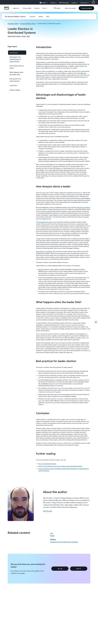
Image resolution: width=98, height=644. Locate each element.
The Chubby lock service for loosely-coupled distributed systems (63, 466)
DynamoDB (39, 251)
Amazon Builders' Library (28, 24)
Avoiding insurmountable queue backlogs (64, 542)
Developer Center (13, 24)
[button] (27, 8)
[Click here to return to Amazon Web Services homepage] (6, 9)
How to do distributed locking (47, 464)
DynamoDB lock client (45, 222)
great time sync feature (83, 207)
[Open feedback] (96, 322)
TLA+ (40, 401)
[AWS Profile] (93, 2)
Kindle (52, 536)
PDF (52, 533)
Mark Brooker (48, 511)
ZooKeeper (49, 251)
